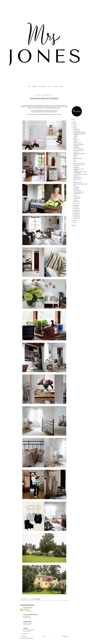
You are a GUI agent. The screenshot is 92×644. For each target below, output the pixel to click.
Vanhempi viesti (65, 636)
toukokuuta (76, 212)
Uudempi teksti (23, 636)
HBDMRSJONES (76, 147)
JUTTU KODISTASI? (42, 86)
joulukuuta (76, 129)
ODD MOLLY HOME (77, 190)
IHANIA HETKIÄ (76, 187)
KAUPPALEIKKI (76, 189)
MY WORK (55, 86)
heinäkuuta (76, 209)
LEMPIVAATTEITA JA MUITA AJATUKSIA (79, 145)
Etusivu (44, 636)
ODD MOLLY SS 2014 (77, 143)
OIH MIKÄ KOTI (76, 176)
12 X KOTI (50, 86)
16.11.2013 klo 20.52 (27, 618)
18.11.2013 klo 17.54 (27, 631)
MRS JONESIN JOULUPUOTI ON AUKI (80, 174)
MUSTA (75, 160)
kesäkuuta (76, 210)
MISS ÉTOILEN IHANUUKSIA (79, 150)
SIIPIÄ (74, 186)
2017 (74, 122)
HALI (74, 181)
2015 (74, 125)
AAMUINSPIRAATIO (77, 179)
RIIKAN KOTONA (77, 202)
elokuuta (75, 207)
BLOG (30, 86)
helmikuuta (76, 217)
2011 (74, 222)
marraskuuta (76, 131)
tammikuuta (76, 218)
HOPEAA (75, 157)
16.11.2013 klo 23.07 (27, 625)
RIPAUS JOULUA (76, 140)
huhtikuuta (76, 213)
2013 (74, 128)
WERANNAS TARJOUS (77, 178)
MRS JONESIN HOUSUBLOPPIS (79, 154)
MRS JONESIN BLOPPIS (78, 159)
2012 (74, 220)
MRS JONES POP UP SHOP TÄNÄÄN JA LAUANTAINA (80, 172)
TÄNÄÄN (75, 138)
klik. (43, 110)
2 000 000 (75, 200)
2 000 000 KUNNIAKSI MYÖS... (79, 192)
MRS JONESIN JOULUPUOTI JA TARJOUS (79, 170)
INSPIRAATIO (76, 155)
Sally (24, 628)
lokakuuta (76, 204)
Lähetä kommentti (25, 634)
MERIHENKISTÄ (76, 168)
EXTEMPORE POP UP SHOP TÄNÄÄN (80, 184)
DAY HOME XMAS (77, 197)
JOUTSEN (75, 137)
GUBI (74, 162)
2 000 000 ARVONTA (77, 194)
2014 (74, 126)
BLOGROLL (61, 86)
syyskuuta (76, 205)
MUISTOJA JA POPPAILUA (78, 149)
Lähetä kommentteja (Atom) (28, 638)
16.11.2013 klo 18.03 (27, 611)
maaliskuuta (76, 215)
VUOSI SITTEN (76, 152)
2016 (74, 123)
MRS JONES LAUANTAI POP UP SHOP (79, 165)
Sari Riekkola (26, 621)
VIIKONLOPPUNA (77, 199)
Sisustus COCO (26, 608)
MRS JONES (35, 86)
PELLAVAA (75, 195)
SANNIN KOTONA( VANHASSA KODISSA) (79, 134)
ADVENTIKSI (76, 141)
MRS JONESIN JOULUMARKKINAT (80, 132)
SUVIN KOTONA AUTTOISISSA (79, 163)
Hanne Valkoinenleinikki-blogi (29, 615)
